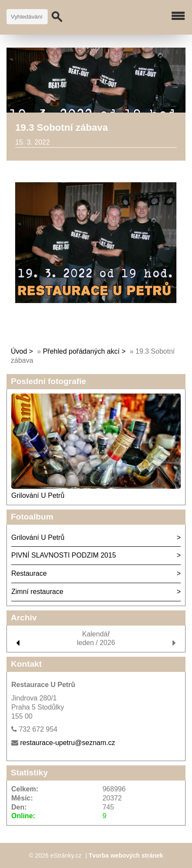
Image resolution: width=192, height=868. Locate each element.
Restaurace (29, 573)
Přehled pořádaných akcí (81, 351)
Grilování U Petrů (38, 495)
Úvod (19, 351)
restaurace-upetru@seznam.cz (67, 743)
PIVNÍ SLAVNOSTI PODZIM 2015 (64, 555)
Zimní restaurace (37, 592)
